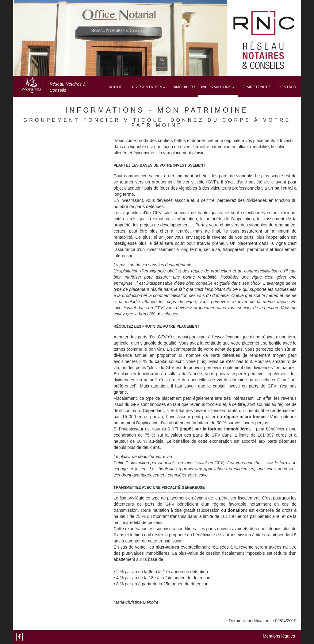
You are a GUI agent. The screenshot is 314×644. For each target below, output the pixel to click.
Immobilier (183, 87)
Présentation (149, 87)
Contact (287, 87)
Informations (218, 87)
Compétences (256, 87)
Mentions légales (279, 636)
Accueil (117, 87)
